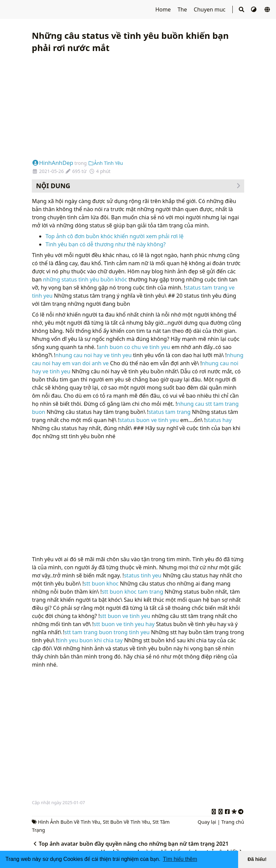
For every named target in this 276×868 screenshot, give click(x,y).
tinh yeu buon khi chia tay (90, 640)
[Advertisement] (138, 106)
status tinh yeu (143, 575)
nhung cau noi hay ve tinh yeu (94, 355)
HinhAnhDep (52, 163)
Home (164, 9)
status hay (219, 420)
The (183, 9)
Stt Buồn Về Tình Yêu (127, 822)
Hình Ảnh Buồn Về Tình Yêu (69, 822)
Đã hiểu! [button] (257, 859)
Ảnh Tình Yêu (106, 163)
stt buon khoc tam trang (132, 592)
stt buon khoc (101, 584)
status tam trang (170, 412)
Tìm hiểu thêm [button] (180, 859)
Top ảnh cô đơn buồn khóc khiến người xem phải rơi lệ (114, 236)
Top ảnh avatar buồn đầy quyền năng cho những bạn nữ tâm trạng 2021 (130, 844)
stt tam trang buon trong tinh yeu (108, 632)
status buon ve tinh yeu (149, 420)
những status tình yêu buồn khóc (85, 279)
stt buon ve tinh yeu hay (124, 624)
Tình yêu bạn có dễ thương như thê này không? (105, 244)
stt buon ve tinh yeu (125, 616)
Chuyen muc (210, 9)
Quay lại (207, 822)
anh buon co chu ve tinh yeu (134, 347)
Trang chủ (233, 822)
